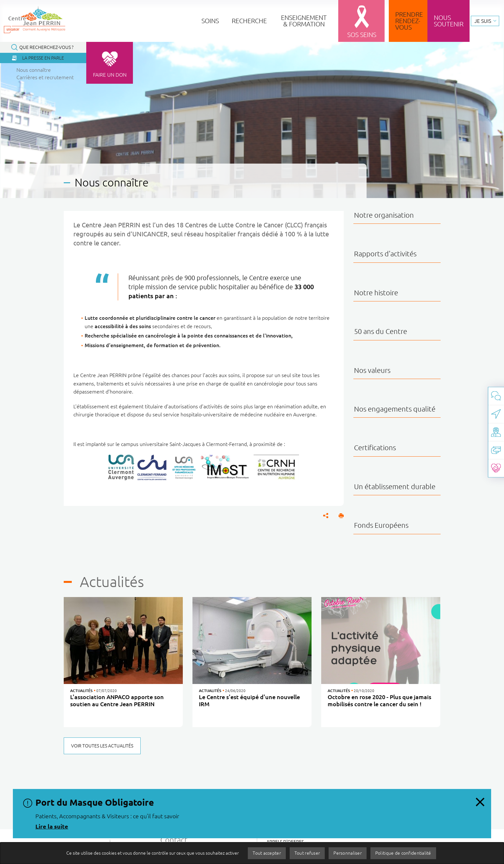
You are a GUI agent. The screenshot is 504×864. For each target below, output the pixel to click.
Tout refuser (307, 853)
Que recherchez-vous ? (46, 47)
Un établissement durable (395, 486)
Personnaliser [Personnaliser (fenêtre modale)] (348, 853)
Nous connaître (34, 70)
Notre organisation (384, 215)
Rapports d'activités (385, 254)
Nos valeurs (372, 370)
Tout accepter (267, 853)
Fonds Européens (381, 525)
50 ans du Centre (381, 331)
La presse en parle (43, 58)
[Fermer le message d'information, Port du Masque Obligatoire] (480, 800)
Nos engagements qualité (395, 409)
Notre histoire (376, 293)
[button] (341, 516)
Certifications (375, 447)
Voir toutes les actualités (102, 746)
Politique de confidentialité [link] (403, 853)
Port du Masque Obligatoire (95, 802)
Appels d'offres (285, 842)
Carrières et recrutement (45, 77)
